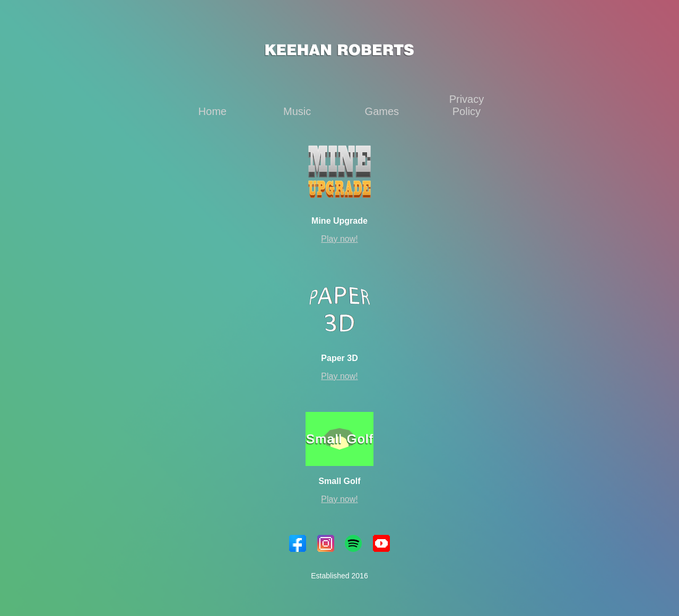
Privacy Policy (467, 105)
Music (297, 111)
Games (382, 111)
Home (212, 111)
